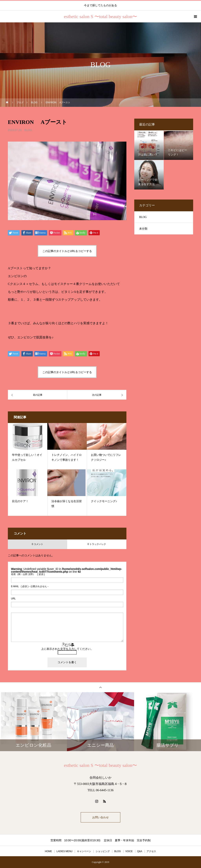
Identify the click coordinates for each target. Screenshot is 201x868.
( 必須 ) (28, 574)
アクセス (151, 851)
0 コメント (37, 544)
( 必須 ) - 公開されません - (30, 586)
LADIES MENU (64, 851)
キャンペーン (84, 851)
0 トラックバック (97, 544)
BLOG (28, 130)
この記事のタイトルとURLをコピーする (67, 251)
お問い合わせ (100, 817)
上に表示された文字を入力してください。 (67, 649)
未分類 (143, 229)
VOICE (129, 851)
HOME (48, 851)
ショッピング (103, 851)
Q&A (140, 851)
